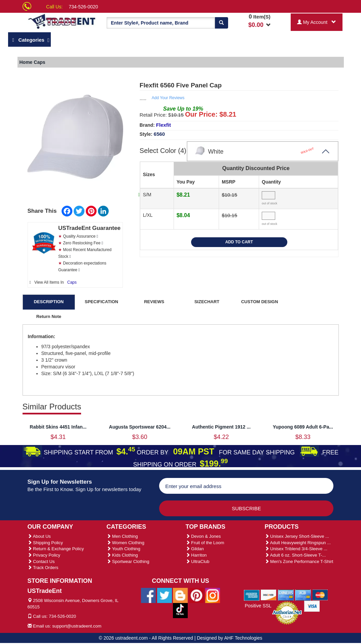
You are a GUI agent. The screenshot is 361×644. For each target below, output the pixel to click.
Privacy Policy (44, 555)
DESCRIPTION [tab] (49, 302)
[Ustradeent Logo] (62, 21)
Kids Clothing (122, 555)
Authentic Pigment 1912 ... (221, 427)
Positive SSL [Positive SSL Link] (258, 606)
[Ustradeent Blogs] (180, 595)
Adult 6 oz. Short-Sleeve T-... (295, 555)
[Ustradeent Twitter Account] (165, 595)
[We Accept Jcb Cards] (303, 595)
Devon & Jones (203, 536)
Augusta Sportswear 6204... (140, 427)
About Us (39, 536)
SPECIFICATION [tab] (101, 302)
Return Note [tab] (49, 316)
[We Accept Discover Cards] (269, 595)
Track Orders (43, 568)
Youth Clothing (123, 549)
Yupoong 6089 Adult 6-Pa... (303, 427)
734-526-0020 (83, 7)
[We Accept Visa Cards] (312, 606)
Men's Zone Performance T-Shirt (299, 561)
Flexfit (164, 125)
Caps (72, 282)
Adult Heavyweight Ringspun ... (298, 543)
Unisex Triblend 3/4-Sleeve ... (296, 549)
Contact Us (41, 561)
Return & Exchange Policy (56, 549)
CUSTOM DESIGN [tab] (260, 302)
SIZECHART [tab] (207, 302)
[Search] (221, 23)
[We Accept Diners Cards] (286, 595)
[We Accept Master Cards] (320, 595)
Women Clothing (125, 543)
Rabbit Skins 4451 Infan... (58, 427)
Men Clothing (122, 536)
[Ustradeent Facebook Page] (148, 595)
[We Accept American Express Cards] (252, 595)
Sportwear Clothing (128, 561)
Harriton (196, 555)
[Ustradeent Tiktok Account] (180, 610)
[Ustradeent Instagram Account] (213, 595)
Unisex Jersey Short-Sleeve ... (297, 536)
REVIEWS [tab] (154, 302)
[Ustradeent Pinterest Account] (196, 595)
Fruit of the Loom (205, 543)
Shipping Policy (45, 543)
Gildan (195, 549)
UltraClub (198, 561)
